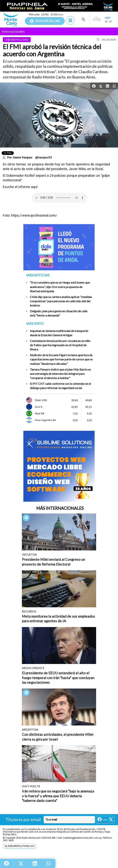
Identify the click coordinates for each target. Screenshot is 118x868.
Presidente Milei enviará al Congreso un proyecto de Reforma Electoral (53, 562)
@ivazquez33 (44, 157)
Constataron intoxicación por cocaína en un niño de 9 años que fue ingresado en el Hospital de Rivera (60, 345)
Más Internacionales (60, 508)
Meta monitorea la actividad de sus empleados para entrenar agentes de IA (58, 619)
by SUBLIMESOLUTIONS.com (20, 846)
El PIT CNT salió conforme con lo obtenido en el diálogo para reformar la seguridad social (60, 386)
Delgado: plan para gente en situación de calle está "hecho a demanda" (59, 313)
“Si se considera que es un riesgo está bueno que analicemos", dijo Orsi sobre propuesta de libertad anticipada (60, 287)
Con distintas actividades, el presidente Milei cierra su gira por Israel (58, 737)
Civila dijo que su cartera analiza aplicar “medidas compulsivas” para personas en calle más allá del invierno (61, 301)
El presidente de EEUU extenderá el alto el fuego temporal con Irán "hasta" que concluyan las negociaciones (58, 678)
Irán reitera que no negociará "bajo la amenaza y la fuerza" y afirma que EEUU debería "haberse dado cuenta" (58, 796)
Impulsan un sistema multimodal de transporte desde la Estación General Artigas (59, 333)
